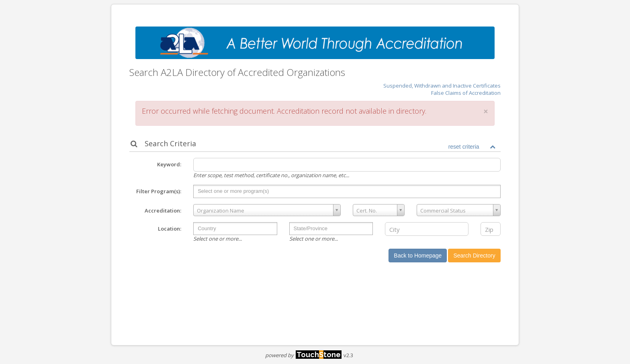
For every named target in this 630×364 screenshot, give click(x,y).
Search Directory (474, 256)
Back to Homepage (418, 256)
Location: (170, 229)
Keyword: (169, 164)
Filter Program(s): (159, 191)
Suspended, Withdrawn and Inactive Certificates (442, 86)
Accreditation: (163, 211)
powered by (303, 355)
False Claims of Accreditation (466, 93)
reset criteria (464, 147)
